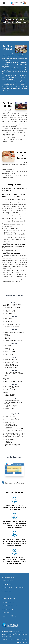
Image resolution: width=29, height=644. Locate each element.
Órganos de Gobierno (9, 616)
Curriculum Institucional (10, 606)
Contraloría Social (7, 581)
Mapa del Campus (7, 609)
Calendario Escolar (8, 602)
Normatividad (6, 613)
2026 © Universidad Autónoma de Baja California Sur (15, 640)
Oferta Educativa (7, 584)
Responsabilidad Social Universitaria (13, 588)
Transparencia (6, 591)
